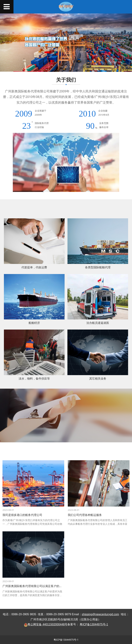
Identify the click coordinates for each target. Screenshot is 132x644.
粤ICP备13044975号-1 (66, 640)
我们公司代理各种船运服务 (85, 515)
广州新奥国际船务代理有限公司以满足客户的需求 (34, 586)
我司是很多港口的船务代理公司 (22, 515)
